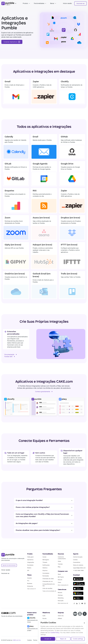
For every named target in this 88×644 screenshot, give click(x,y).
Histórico (45, 568)
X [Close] (84, 623)
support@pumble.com (79, 568)
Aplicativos (30, 560)
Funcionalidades (39, 3)
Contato (75, 560)
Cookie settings (78, 639)
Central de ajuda (78, 557)
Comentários (77, 562)
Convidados (46, 573)
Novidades (30, 565)
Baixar (52, 3)
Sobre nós (61, 616)
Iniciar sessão (67, 3)
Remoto (60, 592)
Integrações (31, 562)
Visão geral (30, 557)
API (28, 570)
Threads (45, 562)
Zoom (59, 582)
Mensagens (46, 560)
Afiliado (60, 618)
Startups (60, 595)
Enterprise (30, 586)
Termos (35, 640)
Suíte (44, 616)
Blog (59, 567)
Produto (25, 3)
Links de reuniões (47, 588)
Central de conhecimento (62, 558)
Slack (59, 574)
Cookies (29, 640)
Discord (60, 580)
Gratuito (29, 578)
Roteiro (29, 568)
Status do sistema (78, 565)
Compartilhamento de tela (49, 585)
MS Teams (61, 577)
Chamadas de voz (48, 581)
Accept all (48, 639)
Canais (44, 557)
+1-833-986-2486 (78, 570)
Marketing (61, 598)
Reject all (63, 639)
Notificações (46, 565)
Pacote (44, 618)
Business (30, 583)
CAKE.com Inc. (17, 640)
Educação (61, 601)
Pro (28, 581)
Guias (59, 561)
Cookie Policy (55, 633)
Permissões (46, 576)
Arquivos (45, 570)
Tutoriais (60, 564)
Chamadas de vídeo (48, 579)
